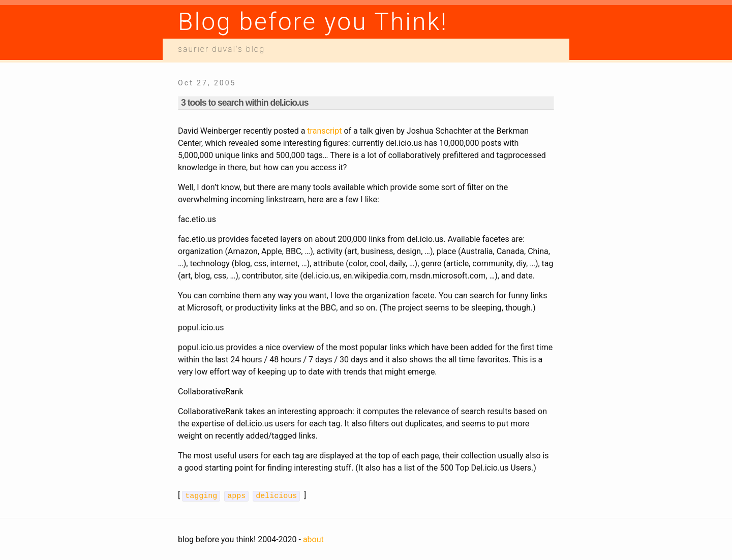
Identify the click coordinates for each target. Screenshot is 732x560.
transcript (324, 131)
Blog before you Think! (313, 22)
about (313, 538)
